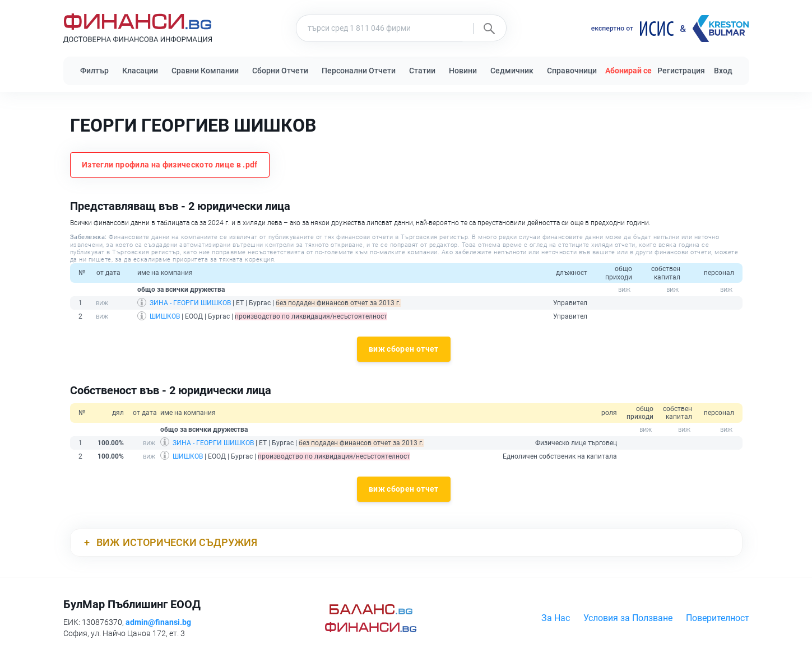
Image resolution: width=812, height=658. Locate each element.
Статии (422, 71)
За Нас (556, 618)
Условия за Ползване (628, 618)
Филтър (94, 71)
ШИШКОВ (165, 316)
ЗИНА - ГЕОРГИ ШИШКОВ (190, 303)
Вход (723, 71)
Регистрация (681, 71)
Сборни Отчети (280, 71)
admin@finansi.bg (158, 622)
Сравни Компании (205, 71)
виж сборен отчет (404, 349)
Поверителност (718, 618)
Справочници (572, 71)
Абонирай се (628, 71)
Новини (463, 71)
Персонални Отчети (359, 71)
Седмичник (512, 71)
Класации (140, 71)
